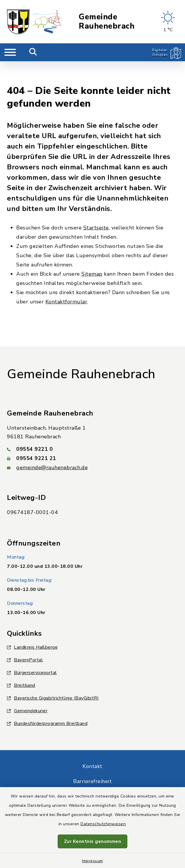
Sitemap (92, 251)
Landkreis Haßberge (32, 624)
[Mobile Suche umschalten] (33, 52)
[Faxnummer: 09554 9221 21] (92, 435)
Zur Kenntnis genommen (93, 841)
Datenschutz (92, 773)
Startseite (96, 205)
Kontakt (92, 743)
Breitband (21, 662)
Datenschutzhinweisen (103, 824)
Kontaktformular (66, 279)
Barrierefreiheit (92, 758)
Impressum (92, 861)
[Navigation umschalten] (10, 52)
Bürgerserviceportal (32, 650)
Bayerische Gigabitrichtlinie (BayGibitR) (53, 675)
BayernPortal (25, 637)
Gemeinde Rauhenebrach (107, 22)
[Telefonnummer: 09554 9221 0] (92, 426)
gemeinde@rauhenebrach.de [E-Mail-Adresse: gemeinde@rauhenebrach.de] (52, 444)
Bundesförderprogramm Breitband (47, 700)
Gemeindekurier (27, 688)
